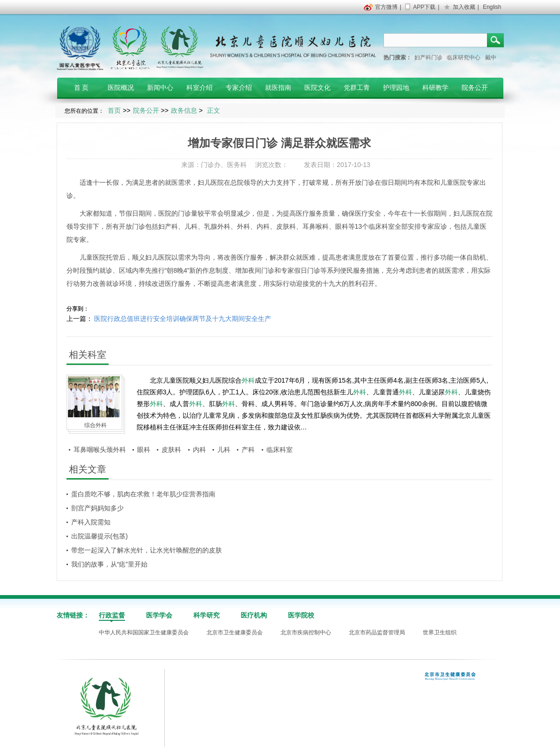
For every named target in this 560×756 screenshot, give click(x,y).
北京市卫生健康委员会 (235, 632)
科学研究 (206, 615)
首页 (114, 110)
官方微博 (386, 7)
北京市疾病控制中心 (306, 632)
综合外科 (96, 425)
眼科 (342, 226)
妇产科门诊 (428, 58)
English (492, 7)
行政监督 (112, 615)
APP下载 (424, 7)
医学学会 (159, 615)
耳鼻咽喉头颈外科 (100, 450)
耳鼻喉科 (316, 226)
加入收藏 (464, 7)
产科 (171, 226)
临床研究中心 (464, 58)
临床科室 (382, 226)
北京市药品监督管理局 (377, 632)
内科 (263, 226)
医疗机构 (254, 615)
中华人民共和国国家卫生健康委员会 (144, 632)
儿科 (191, 226)
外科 (224, 226)
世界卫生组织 (440, 632)
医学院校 (301, 615)
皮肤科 (286, 226)
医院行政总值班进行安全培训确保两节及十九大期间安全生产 (183, 319)
